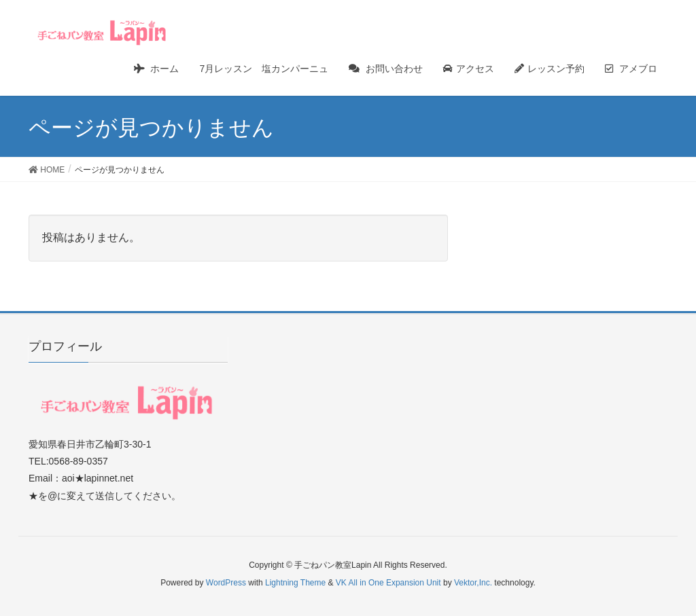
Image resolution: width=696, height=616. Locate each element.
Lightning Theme (295, 583)
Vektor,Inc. (473, 583)
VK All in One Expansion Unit (388, 583)
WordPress (226, 583)
